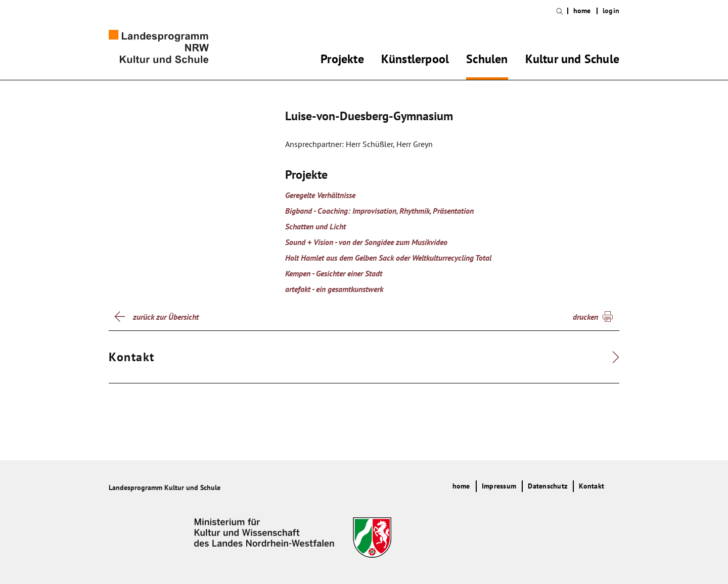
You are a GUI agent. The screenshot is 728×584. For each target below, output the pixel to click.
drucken (585, 317)
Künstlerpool (415, 61)
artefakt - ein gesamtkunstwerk (334, 289)
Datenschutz (548, 486)
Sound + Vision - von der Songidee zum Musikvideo (366, 242)
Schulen (487, 61)
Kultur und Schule (572, 61)
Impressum (499, 486)
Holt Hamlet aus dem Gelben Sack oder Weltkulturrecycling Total (388, 258)
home (582, 11)
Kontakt (591, 486)
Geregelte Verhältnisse (320, 195)
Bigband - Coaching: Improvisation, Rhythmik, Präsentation (379, 211)
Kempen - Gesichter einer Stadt (334, 273)
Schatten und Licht (315, 226)
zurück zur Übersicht (166, 317)
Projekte (342, 61)
